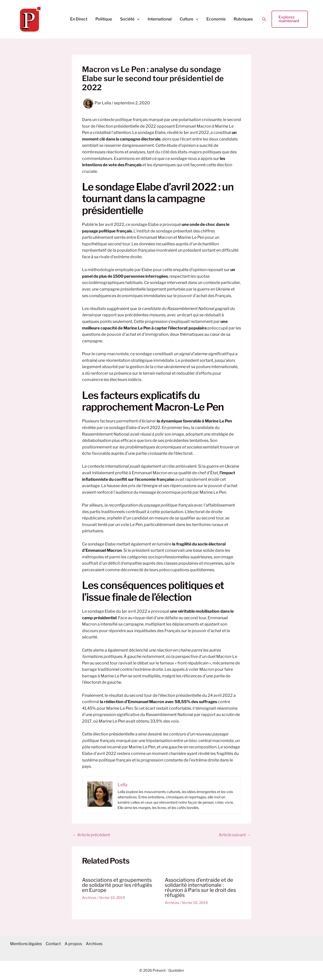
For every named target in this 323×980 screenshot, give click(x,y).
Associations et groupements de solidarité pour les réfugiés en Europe (117, 885)
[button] (137, 19)
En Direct (79, 19)
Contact (55, 944)
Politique (104, 19)
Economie (216, 19)
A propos (76, 944)
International (160, 19)
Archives (89, 898)
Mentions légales (26, 944)
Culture (189, 19)
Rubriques (243, 19)
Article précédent (91, 835)
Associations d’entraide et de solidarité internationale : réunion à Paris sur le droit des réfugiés (200, 888)
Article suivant (235, 835)
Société (130, 19)
